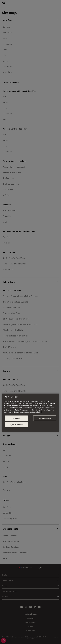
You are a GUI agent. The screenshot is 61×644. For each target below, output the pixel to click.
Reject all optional (16, 425)
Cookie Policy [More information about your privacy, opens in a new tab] (37, 412)
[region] (30, 413)
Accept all (16, 418)
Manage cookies (45, 418)
